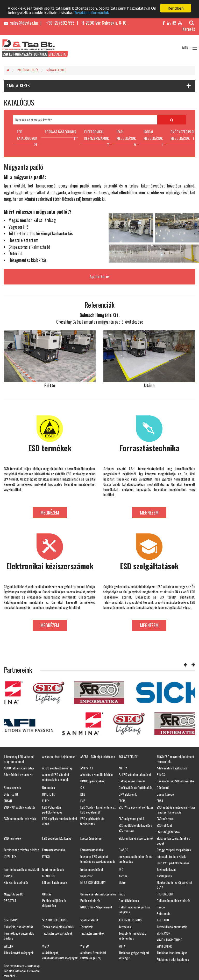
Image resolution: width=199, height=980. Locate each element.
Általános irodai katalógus (173, 959)
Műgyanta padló (56, 70)
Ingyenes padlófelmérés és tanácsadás (135, 859)
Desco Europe (165, 794)
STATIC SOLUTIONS (55, 920)
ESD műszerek (165, 819)
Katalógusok (164, 876)
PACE (122, 894)
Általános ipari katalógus (172, 953)
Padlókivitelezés (28, 70)
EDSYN (8, 801)
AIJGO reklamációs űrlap (19, 768)
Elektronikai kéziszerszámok (136, 838)
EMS (83, 801)
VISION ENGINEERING (170, 940)
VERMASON (164, 933)
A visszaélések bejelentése (59, 756)
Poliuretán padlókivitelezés (174, 901)
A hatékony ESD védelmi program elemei (19, 759)
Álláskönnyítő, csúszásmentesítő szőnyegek (60, 955)
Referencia (164, 913)
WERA (46, 946)
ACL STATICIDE (128, 756)
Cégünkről (163, 787)
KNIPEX (8, 876)
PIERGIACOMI (165, 894)
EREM (122, 801)
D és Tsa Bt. (11, 794)
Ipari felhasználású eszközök (22, 869)
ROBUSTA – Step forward (96, 907)
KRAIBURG (49, 876)
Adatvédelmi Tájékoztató (172, 768)
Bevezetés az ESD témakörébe (176, 781)
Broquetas (49, 787)
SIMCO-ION (11, 920)
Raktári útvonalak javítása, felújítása (135, 909)
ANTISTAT (87, 768)
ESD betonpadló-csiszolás (20, 819)
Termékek (86, 926)
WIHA (122, 946)
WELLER (9, 946)
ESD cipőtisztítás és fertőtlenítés (92, 821)
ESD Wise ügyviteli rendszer (136, 807)
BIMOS (161, 774)
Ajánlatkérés (100, 276)
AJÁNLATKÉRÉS (18, 86)
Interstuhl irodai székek (171, 856)
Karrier (123, 876)
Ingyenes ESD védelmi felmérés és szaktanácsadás (98, 859)
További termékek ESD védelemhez (133, 935)
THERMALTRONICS (130, 920)
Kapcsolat (86, 876)
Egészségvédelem (91, 838)
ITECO (46, 856)
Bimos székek (12, 787)
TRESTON (163, 920)
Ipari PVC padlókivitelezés (173, 863)
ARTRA (123, 768)
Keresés (189, 26)
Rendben (176, 8)
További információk (101, 13)
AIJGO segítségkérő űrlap (57, 768)
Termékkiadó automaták (172, 926)
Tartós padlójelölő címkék (58, 926)
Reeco (161, 907)
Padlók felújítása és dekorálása (54, 903)
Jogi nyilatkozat (166, 869)
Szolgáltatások (89, 920)
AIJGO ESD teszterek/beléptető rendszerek (175, 759)
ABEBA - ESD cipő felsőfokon (98, 756)
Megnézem (50, 512)
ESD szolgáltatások (168, 832)
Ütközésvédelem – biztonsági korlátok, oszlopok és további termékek (22, 971)
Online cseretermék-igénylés (98, 894)
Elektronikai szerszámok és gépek (173, 841)
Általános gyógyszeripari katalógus (134, 955)
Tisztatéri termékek (92, 933)
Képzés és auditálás (16, 882)
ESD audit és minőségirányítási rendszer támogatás (176, 810)
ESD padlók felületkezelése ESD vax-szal (135, 828)
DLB (83, 794)
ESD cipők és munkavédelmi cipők (60, 821)
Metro (122, 882)
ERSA (160, 801)
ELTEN (46, 801)
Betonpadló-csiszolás (132, 781)
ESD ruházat (164, 825)
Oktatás (47, 894)
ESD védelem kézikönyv (57, 838)
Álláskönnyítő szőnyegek (19, 953)
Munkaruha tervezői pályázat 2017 (174, 885)
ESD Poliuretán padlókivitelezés (52, 810)
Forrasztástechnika (54, 850)
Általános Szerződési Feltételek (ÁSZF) (93, 955)
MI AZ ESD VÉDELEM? (93, 882)
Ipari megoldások (53, 869)
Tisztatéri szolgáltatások (57, 933)
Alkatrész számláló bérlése (97, 774)
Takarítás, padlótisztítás (19, 926)
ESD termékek (12, 838)
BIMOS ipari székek (92, 781)
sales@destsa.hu (21, 23)
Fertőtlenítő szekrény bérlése (22, 850)
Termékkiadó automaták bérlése (19, 935)
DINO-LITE (48, 794)
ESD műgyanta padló (131, 819)
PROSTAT (10, 901)
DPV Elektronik (128, 794)
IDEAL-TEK (10, 856)
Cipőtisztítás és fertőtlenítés (136, 787)
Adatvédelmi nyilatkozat (19, 774)
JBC (121, 869)
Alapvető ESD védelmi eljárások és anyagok (56, 777)
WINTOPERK (164, 946)
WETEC (85, 946)
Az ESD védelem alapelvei (135, 774)
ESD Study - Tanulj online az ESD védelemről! (98, 810)
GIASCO (123, 850)
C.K (82, 787)
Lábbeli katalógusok (55, 882)
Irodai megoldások (92, 869)
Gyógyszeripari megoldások (174, 850)
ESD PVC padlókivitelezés (20, 807)
